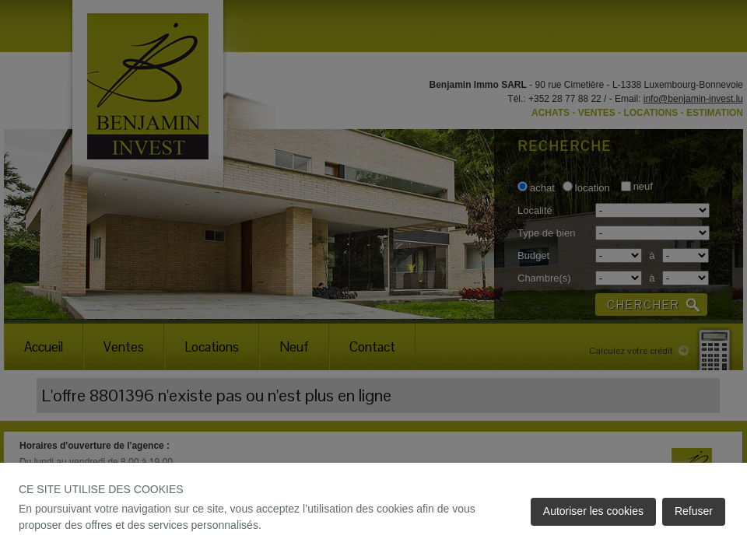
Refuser (694, 511)
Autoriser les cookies (593, 511)
